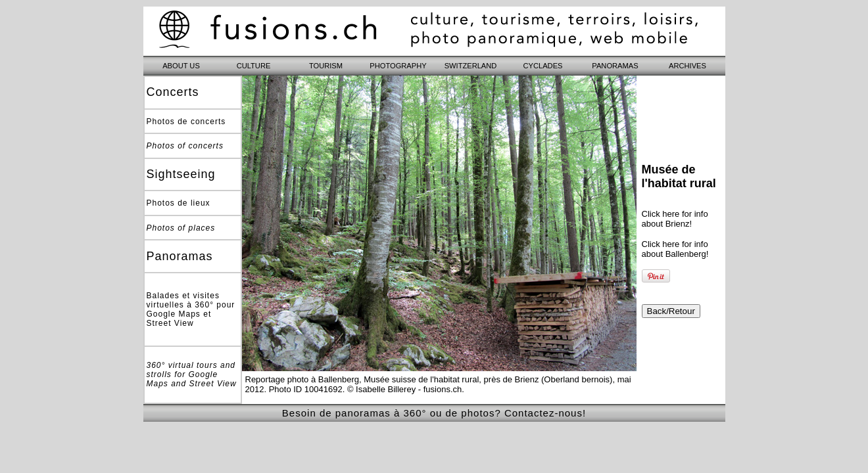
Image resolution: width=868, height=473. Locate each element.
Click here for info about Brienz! (675, 219)
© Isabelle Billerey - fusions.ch (404, 389)
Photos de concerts (186, 122)
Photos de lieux (179, 203)
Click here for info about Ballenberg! (675, 249)
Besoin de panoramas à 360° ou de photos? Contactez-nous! (434, 413)
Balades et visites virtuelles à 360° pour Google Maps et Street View (191, 309)
